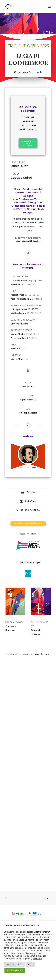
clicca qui (38, 959)
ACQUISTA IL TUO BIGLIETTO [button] (28, 143)
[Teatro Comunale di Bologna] (10, 7)
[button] (49, 7)
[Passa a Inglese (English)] (41, 654)
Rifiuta (31, 964)
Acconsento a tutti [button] (15, 970)
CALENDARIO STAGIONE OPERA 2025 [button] (28, 524)
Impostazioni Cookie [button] (14, 964)
